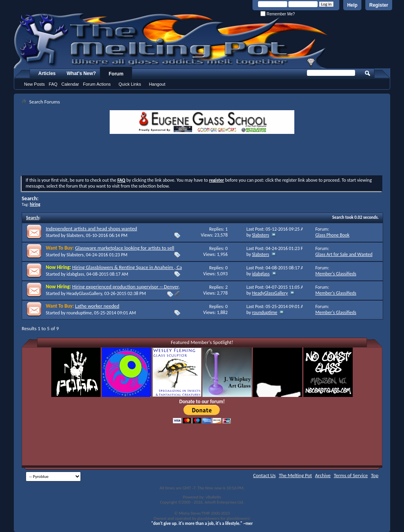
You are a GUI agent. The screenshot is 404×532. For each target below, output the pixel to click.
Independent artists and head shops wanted (91, 228)
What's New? (81, 73)
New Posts (35, 84)
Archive (323, 475)
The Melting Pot (296, 475)
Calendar (70, 84)
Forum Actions (97, 84)
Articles (47, 73)
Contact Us (265, 475)
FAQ (53, 84)
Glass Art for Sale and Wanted (344, 254)
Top (375, 475)
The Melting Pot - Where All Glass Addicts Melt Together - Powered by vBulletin (171, 41)
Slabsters (75, 235)
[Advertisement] (202, 156)
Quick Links (130, 84)
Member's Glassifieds (336, 274)
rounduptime (79, 313)
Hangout (157, 84)
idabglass (76, 274)
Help (352, 5)
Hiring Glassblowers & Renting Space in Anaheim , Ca (127, 267)
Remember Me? (278, 14)
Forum (116, 74)
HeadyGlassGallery (84, 293)
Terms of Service (351, 475)
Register (379, 5)
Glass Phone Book (332, 235)
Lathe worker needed (97, 306)
